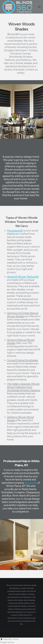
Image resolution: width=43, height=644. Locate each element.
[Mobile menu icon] (39, 7)
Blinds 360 (31, 483)
